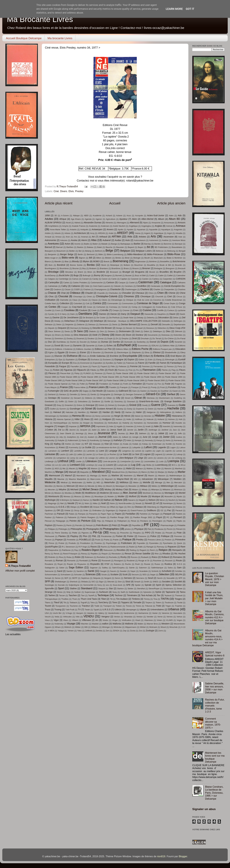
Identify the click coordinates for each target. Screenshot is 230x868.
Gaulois (154, 391)
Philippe (51, 529)
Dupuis (165, 342)
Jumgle (135, 437)
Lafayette (136, 447)
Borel (104, 265)
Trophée (178, 606)
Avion (67, 244)
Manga (59, 472)
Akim (134, 219)
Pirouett (169, 533)
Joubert (91, 437)
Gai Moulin (98, 391)
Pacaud (179, 510)
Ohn (129, 507)
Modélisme (91, 493)
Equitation (70, 360)
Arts (153, 236)
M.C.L (175, 465)
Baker (95, 244)
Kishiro (68, 444)
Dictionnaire (125, 331)
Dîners (58, 335)
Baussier (120, 247)
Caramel (135, 279)
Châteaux (75, 293)
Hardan (106, 412)
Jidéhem (143, 433)
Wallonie (129, 624)
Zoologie (150, 631)
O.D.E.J (62, 507)
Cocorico (157, 300)
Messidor (132, 486)
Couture (83, 310)
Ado (180, 215)
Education (180, 349)
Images (61, 426)
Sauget (103, 571)
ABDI (86, 216)
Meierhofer (110, 482)
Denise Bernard (129, 324)
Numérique (168, 503)
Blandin (58, 261)
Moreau (67, 496)
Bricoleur (69, 272)
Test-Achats (147, 595)
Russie (147, 564)
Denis (115, 325)
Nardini (96, 500)
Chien (161, 293)
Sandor (70, 571)
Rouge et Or (144, 561)
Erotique (82, 359)
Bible (101, 254)
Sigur (101, 582)
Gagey (86, 391)
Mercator (178, 482)
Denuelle (166, 325)
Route (179, 560)
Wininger (106, 627)
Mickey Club (122, 489)
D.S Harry (62, 314)
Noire (112, 503)
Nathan (107, 500)
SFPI (48, 581)
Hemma (76, 416)
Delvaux (92, 325)
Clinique (130, 300)
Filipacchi (81, 370)
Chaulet (89, 293)
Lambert (65, 451)
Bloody (76, 261)
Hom (47, 423)
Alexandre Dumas (92, 223)
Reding (133, 550)
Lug (133, 465)
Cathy (64, 286)
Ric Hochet (180, 554)
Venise (117, 617)
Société (178, 582)
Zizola (133, 631)
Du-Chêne (169, 338)
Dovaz (101, 338)
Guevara (171, 405)
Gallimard (123, 391)
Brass (126, 268)
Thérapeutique (51, 599)
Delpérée (69, 325)
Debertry (151, 318)
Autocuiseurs (140, 240)
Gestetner (65, 398)
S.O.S (179, 564)
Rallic (140, 547)
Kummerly (73, 447)
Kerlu (168, 440)
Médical (64, 482)
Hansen (94, 412)
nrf (157, 503)
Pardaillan (131, 514)
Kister (78, 444)
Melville (147, 482)
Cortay (134, 307)
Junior (166, 437)
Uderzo (118, 610)
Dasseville (149, 314)
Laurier (89, 454)
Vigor (56, 620)
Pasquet (167, 514)
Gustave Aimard (105, 409)
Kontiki (169, 444)
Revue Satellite (143, 554)
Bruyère (178, 272)
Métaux (144, 486)
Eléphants (136, 352)
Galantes (111, 391)
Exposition (98, 363)
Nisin (87, 503)
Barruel (59, 247)
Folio (74, 384)
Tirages (178, 599)
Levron (112, 458)
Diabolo (92, 331)
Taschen (73, 595)
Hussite (179, 423)
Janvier (130, 430)
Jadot (94, 430)
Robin (78, 557)
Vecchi (48, 617)
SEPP (75, 578)
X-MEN (51, 631)
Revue (128, 554)
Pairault (61, 514)
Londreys (90, 465)
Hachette (173, 408)
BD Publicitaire (161, 247)
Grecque (90, 405)
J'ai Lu (61, 430)
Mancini (168, 469)
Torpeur (149, 603)
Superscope (90, 592)
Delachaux (70, 321)
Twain (87, 610)
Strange (49, 592)
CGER (77, 289)
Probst (61, 543)
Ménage (159, 482)
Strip (68, 592)
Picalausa (159, 529)
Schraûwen (66, 575)
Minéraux (178, 490)
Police (153, 536)
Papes (118, 514)
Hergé (117, 416)
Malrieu (150, 469)
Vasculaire (178, 613)
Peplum (49, 525)
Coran (89, 307)
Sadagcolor (50, 568)
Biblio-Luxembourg (115, 254)
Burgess (108, 275)
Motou (88, 496)
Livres (137, 461)
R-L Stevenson (68, 547)
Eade (100, 346)
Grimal (111, 405)
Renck (57, 554)
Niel (62, 503)
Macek (72, 469)
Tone (115, 602)
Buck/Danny (50, 275)
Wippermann (131, 627)
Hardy (118, 412)
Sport (61, 588)
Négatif (142, 500)
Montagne (170, 493)
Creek (94, 310)
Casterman (146, 282)
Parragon (155, 514)
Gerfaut (171, 394)
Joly (61, 437)
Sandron (80, 571)
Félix (113, 366)
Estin (150, 360)
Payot (159, 517)
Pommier (178, 536)
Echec (110, 345)
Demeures (104, 325)
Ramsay (161, 547)
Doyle (110, 338)
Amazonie (156, 223)
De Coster (101, 318)
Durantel (178, 342)
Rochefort (101, 557)
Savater (123, 571)
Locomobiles (150, 461)
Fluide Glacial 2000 (156, 380)
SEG (145, 575)
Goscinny (119, 401)
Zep (125, 631)
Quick (179, 543)
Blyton (86, 261)
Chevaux (140, 293)
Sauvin (113, 571)
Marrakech (81, 476)
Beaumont (61, 251)
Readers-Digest (90, 550)
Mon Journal (130, 493)
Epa (60, 360)
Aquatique (166, 230)
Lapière (148, 451)
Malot (129, 468)
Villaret (75, 620)
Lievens (160, 458)
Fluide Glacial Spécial (58, 384)
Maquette (84, 472)
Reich (152, 550)
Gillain (109, 398)
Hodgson (107, 419)
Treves (129, 606)
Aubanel (107, 240)
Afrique (63, 219)
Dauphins (162, 314)
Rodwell (145, 557)
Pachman (49, 514)
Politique (165, 536)
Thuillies (65, 599)
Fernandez (158, 366)
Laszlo (62, 454)
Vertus (179, 617)
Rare (183, 547)
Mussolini (169, 496)
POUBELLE (85, 540)
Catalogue (166, 282)
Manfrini (48, 472)
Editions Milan (122, 349)
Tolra (92, 603)
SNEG (156, 582)
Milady (145, 490)
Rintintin (52, 557)
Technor (119, 595)
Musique (156, 496)
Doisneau (166, 335)
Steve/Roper (154, 589)
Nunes (179, 503)
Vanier (155, 613)
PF (146, 525)
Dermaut (74, 328)
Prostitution (85, 543)
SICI (93, 582)
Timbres (136, 599)
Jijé (152, 433)
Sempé (48, 578)
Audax (118, 240)
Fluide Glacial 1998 (115, 380)
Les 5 (81, 458)
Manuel (73, 472)
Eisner (83, 352)
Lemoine (49, 458)
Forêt (126, 384)
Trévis (138, 606)
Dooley (70, 338)
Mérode (91, 486)
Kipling (57, 444)
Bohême (153, 261)
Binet (127, 258)
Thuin (75, 599)
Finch (111, 370)
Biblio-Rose (174, 254)
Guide (182, 405)
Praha (106, 540)
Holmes (171, 419)
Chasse (52, 293)
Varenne (165, 613)
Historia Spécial (64, 419)
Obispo (73, 507)
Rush (138, 564)
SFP (180, 578)
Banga (114, 244)
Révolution (116, 554)
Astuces (64, 240)
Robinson (89, 557)
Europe (65, 363)
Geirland (52, 394)
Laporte (168, 451)
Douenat (80, 338)
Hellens (179, 412)
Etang (159, 360)
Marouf (68, 475)
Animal (169, 226)
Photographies (111, 529)
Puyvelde (141, 543)
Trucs (48, 610)
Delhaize (49, 325)
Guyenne (140, 409)
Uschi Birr (57, 613)
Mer (168, 482)
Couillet (48, 310)
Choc (51, 296)
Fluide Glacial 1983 (146, 373)
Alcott (68, 223)
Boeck (106, 261)
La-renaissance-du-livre (106, 447)
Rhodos (166, 554)
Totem (158, 603)
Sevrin (160, 578)
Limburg (179, 458)
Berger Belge (67, 254)
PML (94, 536)
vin (97, 620)
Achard (109, 216)
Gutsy (130, 409)
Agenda (88, 219)
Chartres (182, 289)
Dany (124, 314)
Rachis (104, 547)
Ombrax (179, 507)
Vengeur (105, 617)
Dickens (111, 331)
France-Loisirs (97, 387)
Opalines (49, 510)
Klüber (116, 444)
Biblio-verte (68, 258)
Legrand (158, 454)
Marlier (181, 472)
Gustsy (120, 409)
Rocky (124, 557)
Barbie (137, 244)
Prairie (116, 540)
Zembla (99, 631)
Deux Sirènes (55, 331)
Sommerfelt (88, 585)
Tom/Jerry (103, 602)
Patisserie (72, 517)
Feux (47, 370)
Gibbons (89, 398)
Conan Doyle (169, 303)
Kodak (135, 444)
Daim (73, 314)
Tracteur (86, 606)
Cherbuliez (113, 293)
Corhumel (101, 307)
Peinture (86, 521)
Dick (102, 331)
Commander (113, 303)
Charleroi (145, 289)
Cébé (87, 286)
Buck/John (64, 275)
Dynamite (90, 346)
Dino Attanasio (81, 335)
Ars (75, 237)
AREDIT (122, 233)
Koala (126, 444)
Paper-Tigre (106, 514)
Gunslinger (75, 409)
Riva (61, 557)
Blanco (48, 261)
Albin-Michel (147, 219)
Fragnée (178, 384)
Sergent (108, 578)
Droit (134, 338)
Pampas (82, 514)
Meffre (89, 482)
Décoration (164, 318)
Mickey (108, 489)
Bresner (146, 268)
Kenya (159, 440)
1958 (47, 215)
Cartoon (110, 282)
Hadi (47, 412)
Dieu (168, 331)
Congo (182, 303)
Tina (155, 599)
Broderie (101, 272)
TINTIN (165, 599)
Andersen (105, 226)
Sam (179, 568)
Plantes (62, 536)
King (47, 444)
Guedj (145, 405)
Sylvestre (147, 592)
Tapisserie (171, 592)
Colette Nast (50, 303)
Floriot (109, 373)
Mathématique (176, 476)
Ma (64, 469)
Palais (72, 514)
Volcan (48, 624)
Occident (85, 507)
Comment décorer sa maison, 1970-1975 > (213, 723)
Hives (87, 419)
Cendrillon (142, 286)
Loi (57, 465)
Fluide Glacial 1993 (153, 377)
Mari (152, 472)
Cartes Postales (80, 283)
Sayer (133, 571)
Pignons (85, 533)
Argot (169, 233)
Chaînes (87, 289)
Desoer (129, 328)
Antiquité (84, 230)
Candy (95, 279)
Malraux (139, 469)
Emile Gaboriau (98, 356)
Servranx (140, 578)
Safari (62, 568)
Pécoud (48, 521)
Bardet (157, 244)
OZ (162, 510)
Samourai (49, 571)
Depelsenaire (180, 325)
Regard (143, 550)
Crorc (136, 310)
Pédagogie (61, 521)
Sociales (166, 582)
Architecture (80, 233)
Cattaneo (76, 286)
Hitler (77, 419)
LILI (169, 458)
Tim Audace (122, 599)
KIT (87, 444)
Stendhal (141, 589)
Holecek (150, 419)
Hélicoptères (165, 412)
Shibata (84, 582)
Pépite (169, 521)
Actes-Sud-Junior (156, 215)
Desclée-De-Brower (102, 328)
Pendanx (144, 521)
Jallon (103, 430)
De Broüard (88, 318)
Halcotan (70, 412)
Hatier (139, 412)
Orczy (77, 510)
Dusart (48, 346)
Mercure (71, 486)
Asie (180, 237)
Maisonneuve (107, 469)
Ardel (111, 233)
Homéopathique (60, 423)
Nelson (152, 500)
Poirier (130, 536)
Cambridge (64, 279)
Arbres (67, 233)
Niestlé (71, 503)
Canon (105, 279)
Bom (51, 265)
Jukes (115, 437)
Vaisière (91, 613)
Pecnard (178, 517)
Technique (103, 595)
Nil (80, 503)
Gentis (93, 394)
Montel (182, 493)
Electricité (109, 352)
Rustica (168, 564)
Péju (99, 521)
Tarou (183, 592)
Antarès (73, 230)
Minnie (48, 493)
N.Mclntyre (64, 500)
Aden (171, 216)
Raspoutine (53, 550)
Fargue (63, 366)
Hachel (160, 409)
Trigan (168, 606)
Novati (138, 503)
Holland (161, 419)
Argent (147, 233)
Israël (148, 426)
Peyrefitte (136, 525)
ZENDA (116, 631)
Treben (119, 606)
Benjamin (52, 254)
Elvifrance (72, 356)
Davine (56, 318)
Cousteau (69, 310)
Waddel (95, 624)
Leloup (179, 454)
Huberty (126, 423)
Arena (138, 233)
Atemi (84, 240)
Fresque (135, 387)
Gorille (107, 401)
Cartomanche (97, 283)
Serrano (128, 578)
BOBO (96, 261)
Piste (179, 533)
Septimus (85, 578)
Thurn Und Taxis (89, 599)
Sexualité (171, 578)
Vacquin (80, 613)
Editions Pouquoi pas (162, 349)
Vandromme (129, 613)
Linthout (63, 461)
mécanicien (147, 479)
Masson (162, 476)
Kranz (62, 447)
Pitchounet (49, 536)
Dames (103, 314)
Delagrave (84, 321)
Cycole (51, 314)
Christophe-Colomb (107, 296)
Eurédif (182, 359)
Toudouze (169, 603)
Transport (107, 606)
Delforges (178, 321)
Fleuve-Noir (65, 373)
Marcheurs (133, 472)
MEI (98, 482)
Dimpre (48, 335)
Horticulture (113, 423)
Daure (172, 314)
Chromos (129, 296)
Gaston (144, 391)
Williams (95, 627)
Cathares (181, 283)
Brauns (136, 268)
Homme (75, 423)
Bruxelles (164, 272)
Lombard (75, 465)
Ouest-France (137, 510)
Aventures (53, 244)
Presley (79, 191)
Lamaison (52, 451)
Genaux (63, 394)
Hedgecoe (151, 412)
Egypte (61, 352)
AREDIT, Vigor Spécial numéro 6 (215, 654)
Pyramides (154, 543)
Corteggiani (147, 307)
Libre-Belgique (126, 458)
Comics (97, 303)
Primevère (180, 540)
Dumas (105, 342)
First (130, 370)
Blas (67, 261)
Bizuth (147, 258)
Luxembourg (161, 465)
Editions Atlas (169, 346)
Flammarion (149, 370)
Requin (105, 554)
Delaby (57, 321)
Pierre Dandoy (61, 533)
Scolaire (114, 574)
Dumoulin (129, 342)
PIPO (148, 533)
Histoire (160, 416)
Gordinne (96, 401)
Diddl (138, 331)
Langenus (126, 451)
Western (166, 624)
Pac (169, 510)
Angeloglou (146, 226)
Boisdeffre (165, 261)
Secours (135, 575)
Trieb (158, 606)
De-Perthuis (114, 318)
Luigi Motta (146, 465)
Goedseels (50, 401)
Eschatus (95, 360)
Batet (100, 247)
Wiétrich (68, 627)
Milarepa (155, 490)
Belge (109, 251)
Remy (47, 554)
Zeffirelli (89, 631)
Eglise (51, 352)
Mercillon (49, 486)
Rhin (157, 554)
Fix (137, 370)
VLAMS (169, 620)
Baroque (179, 244)
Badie (87, 244)
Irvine (140, 426)
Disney (105, 335)
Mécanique (163, 479)
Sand (60, 571)
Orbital (67, 510)
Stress (60, 592)
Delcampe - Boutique (117, 321)
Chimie (172, 293)
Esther (141, 360)
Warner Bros (152, 624)
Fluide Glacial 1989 (68, 377)
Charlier (157, 289)
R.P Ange (83, 547)
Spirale (148, 585)
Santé (91, 571)
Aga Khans (76, 219)
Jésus (90, 433)
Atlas (94, 240)
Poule (98, 540)
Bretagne (158, 268)
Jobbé (161, 433)
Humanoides (153, 423)
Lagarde (162, 447)
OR (58, 510)
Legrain (147, 454)
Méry (100, 486)
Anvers (110, 229)
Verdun (139, 617)
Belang (88, 251)
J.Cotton (49, 430)
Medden (178, 479)
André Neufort (119, 226)
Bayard (131, 247)
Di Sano (78, 331)
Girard (128, 398)
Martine (115, 475)
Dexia (67, 331)
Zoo (140, 631)
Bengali (182, 251)
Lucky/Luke (122, 465)
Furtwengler (54, 391)
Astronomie (50, 240)
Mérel (81, 486)
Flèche (165, 370)
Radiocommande (118, 547)
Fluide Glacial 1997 (95, 380)
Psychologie (111, 543)
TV (79, 610)
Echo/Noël (124, 345)
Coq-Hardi (77, 307)
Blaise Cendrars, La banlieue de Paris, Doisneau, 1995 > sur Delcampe (214, 793)
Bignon (82, 258)
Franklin (113, 387)
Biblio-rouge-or (51, 258)
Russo (157, 564)
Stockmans (168, 589)
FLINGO (87, 373)
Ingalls (120, 426)
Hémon (88, 416)
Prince (51, 543)
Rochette (113, 557)
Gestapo (52, 398)
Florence (99, 373)
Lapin (158, 451)
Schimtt (155, 571)
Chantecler (115, 289)
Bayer (140, 247)
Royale (70, 564)
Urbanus (173, 609)
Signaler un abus (204, 809)
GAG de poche (71, 391)
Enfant (146, 356)
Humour (167, 423)
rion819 (161, 856)
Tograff (84, 603)
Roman (59, 560)
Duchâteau (61, 342)
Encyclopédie (130, 356)
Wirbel (143, 627)
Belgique (125, 251)
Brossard (114, 272)
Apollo (121, 230)
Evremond (85, 363)
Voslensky (59, 624)
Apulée (130, 230)
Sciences (90, 574)
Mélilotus (124, 482)
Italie (156, 426)
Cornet (124, 307)
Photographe (93, 529)
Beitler (72, 251)
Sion (120, 582)
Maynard (109, 479)
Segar (153, 575)
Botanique (115, 265)
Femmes (146, 366)
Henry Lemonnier (103, 416)
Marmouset (55, 475)
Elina (147, 352)
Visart (138, 620)
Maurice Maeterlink (77, 479)
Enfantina (159, 356)
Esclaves (107, 360)
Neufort (172, 500)
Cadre (161, 275)
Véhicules (67, 617)
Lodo (161, 461)
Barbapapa (125, 244)
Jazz (175, 430)
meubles (182, 486)
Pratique (127, 539)
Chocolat (63, 296)
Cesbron (57, 289)
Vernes (170, 617)
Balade (104, 244)
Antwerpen (97, 229)
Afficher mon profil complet (20, 571)
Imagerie (49, 426)
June (145, 437)
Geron (183, 394)
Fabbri (120, 363)
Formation (137, 384)
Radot (132, 547)
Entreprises (50, 360)
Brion (90, 272)
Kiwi (107, 444)
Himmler (148, 416)
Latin (71, 454)
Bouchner (139, 265)
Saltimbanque (157, 568)
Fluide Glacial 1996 (74, 380)
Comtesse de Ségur (148, 303)
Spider (138, 585)
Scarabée (143, 571)
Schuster (78, 575)
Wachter (85, 624)
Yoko (79, 631)
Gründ (133, 405)
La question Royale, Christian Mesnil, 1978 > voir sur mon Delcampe (214, 579)
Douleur (91, 338)
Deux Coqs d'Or (177, 328)
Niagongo (52, 503)
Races (94, 547)
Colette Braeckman (174, 300)
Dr (117, 338)
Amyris (65, 226)
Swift (123, 592)
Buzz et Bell (140, 275)
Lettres (102, 458)
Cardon (145, 279)
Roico (154, 557)
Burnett (119, 275)
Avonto (77, 244)
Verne (160, 617)
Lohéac (48, 465)
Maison (94, 469)
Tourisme (74, 606)
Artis (130, 237)
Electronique (123, 352)
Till (111, 599)
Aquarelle (153, 230)
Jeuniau (121, 433)
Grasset (49, 405)
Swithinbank (134, 592)
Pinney (113, 533)
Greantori (69, 405)
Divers (64, 191)
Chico (151, 293)
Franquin (124, 387)
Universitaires (157, 610)
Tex (158, 595)
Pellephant (122, 521)
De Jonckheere (71, 318)
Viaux (47, 620)
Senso (58, 578)
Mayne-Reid (123, 479)
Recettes (121, 550)
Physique (139, 529)
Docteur (139, 335)
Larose (179, 451)
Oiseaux (139, 507)
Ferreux (170, 366)
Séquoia (97, 578)
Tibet (103, 599)
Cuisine (147, 310)
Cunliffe (160, 310)
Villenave (86, 620)
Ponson (48, 540)
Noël (103, 503)
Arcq (92, 233)
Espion (131, 359)
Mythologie (50, 500)
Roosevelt (106, 561)
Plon (85, 536)
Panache (93, 514)
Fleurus (52, 373)
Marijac (161, 472)
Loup (100, 465)
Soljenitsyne (74, 585)
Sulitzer (78, 592)
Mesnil (109, 486)
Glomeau (151, 398)
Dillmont (179, 331)
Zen (107, 631)
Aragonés (178, 230)
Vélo (78, 617)
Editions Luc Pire (103, 349)
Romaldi (48, 561)
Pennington (157, 521)
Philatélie (181, 525)
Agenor (99, 219)
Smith (147, 582)
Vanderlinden (114, 613)
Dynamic (78, 345)
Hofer (129, 419)
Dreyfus (125, 338)
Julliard (125, 437)
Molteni (116, 493)
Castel (132, 283)
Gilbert (99, 398)
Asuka (74, 240)
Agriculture (111, 219)
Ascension (169, 237)
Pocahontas (106, 536)
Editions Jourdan (84, 349)
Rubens (117, 564)
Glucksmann (164, 398)
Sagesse (94, 568)
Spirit (158, 585)
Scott (125, 574)
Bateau (90, 247)
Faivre (141, 363)
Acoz (129, 216)
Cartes (66, 283)
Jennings (79, 433)
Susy (115, 592)
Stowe (180, 589)
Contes (52, 307)
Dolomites (178, 335)
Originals (123, 510)
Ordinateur (97, 510)
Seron (118, 578)
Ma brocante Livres (60, 38)
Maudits (49, 479)
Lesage (91, 458)
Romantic (71, 561)
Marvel (140, 475)
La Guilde (87, 447)
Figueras (68, 370)
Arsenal (84, 237)
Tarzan (62, 595)
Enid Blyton (176, 356)
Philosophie (76, 529)
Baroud (48, 247)
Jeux (132, 433)
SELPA (178, 574)
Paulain (103, 517)
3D (56, 216)
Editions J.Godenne (64, 349)
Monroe (157, 493)
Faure (94, 366)
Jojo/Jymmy (50, 437)
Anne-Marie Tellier (58, 230)
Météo (154, 486)
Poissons (142, 536)
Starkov (121, 589)
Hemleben (64, 416)
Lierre (150, 458)
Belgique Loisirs (144, 251)
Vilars (66, 620)
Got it (190, 9)
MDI (136, 479)
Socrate (61, 585)
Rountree (157, 561)
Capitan (124, 279)
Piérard (179, 529)
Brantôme (116, 268)
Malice (119, 469)
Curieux (171, 310)
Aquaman (141, 230)
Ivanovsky (178, 426)
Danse (114, 314)
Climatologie (117, 300)
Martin (104, 476)
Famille (152, 363)
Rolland (165, 557)
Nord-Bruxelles (125, 503)
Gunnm (63, 409)
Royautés (95, 564)
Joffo (180, 433)
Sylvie (158, 592)
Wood (163, 627)
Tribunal (148, 606)
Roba (69, 557)
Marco (144, 472)
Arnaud (48, 237)
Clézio (104, 300)
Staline (73, 588)
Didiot (146, 331)
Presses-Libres (154, 540)
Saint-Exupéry (118, 568)
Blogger (183, 856)
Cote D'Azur (177, 307)
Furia (183, 387)
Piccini (170, 529)
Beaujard (49, 251)
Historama (177, 416)
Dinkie (67, 335)
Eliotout (157, 352)
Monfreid (147, 493)
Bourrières (64, 268)
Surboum (104, 592)
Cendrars (129, 286)
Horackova (99, 423)
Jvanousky (49, 440)
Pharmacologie (167, 525)
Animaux (181, 226)
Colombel (78, 303)
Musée (144, 496)
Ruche (128, 564)
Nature (119, 500)
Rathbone (66, 550)
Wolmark (153, 627)
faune (85, 366)
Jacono (72, 430)
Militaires (166, 490)
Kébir (129, 440)
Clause (84, 300)
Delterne (81, 325)
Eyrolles (109, 363)
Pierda (48, 533)
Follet (82, 384)
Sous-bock (118, 585)
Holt (180, 419)
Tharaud (179, 595)
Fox (159, 384)
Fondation (104, 384)
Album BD (174, 219)
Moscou (78, 496)
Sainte (132, 568)
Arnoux (58, 237)
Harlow (128, 412)
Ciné (56, 191)
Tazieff (91, 595)
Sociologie (49, 585)
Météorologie (167, 486)
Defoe (176, 318)
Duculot (83, 342)
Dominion (59, 338)
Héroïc (127, 416)
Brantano (104, 268)
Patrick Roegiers (88, 517)
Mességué (120, 486)
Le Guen (100, 454)
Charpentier (169, 289)
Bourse (76, 268)
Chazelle (101, 293)
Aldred (77, 223)
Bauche (109, 247)
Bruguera (140, 272)
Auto (128, 240)
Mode (78, 493)
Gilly (118, 398)
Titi (65, 603)
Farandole (50, 366)
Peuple (124, 525)
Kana (84, 440)
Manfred (179, 469)
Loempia (173, 461)
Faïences (130, 363)
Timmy (147, 599)
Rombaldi (83, 561)
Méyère (62, 489)
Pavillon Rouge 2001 (120, 517)
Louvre (110, 465)
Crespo (116, 310)
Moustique (99, 496)
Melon (136, 482)
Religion (163, 550)
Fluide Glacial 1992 (132, 377)
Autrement (154, 240)
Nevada (182, 500)
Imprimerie (101, 426)
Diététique (157, 331)
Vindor (105, 620)
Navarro (132, 500)
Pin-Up (97, 532)
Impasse (73, 426)
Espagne (119, 359)
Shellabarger (60, 582)
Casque (122, 283)
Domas (48, 338)
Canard (85, 279)
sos (107, 585)
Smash (137, 582)
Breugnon (170, 268)
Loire (64, 465)
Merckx (60, 486)
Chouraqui (78, 297)
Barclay (147, 244)
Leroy (73, 458)
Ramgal (150, 547)
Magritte (83, 468)
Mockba (68, 493)
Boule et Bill (165, 265)
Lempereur (61, 458)
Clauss (95, 300)
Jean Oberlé (65, 433)
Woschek (173, 627)
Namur (86, 500)
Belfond (98, 251)
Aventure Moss (179, 240)
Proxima (98, 543)
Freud (145, 387)
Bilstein (108, 258)
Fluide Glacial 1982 (125, 373)
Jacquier (84, 430)
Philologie (63, 529)
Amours (182, 223)
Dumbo (116, 342)
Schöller (179, 571)
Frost (162, 387)
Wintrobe (118, 627)
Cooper (65, 307)
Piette (75, 533)
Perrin (69, 525)
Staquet (102, 589)
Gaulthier (165, 391)
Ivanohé (166, 426)
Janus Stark (116, 430)
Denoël (154, 324)
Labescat (124, 447)
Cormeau (113, 307)
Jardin (141, 430)
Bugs (76, 275)
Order (86, 510)
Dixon (129, 335)
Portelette (71, 540)
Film (102, 370)
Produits (72, 543)
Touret (48, 606)
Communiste (127, 303)
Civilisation (50, 300)
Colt (87, 303)
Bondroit (61, 265)
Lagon (173, 447)
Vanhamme (143, 613)
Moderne (104, 493)
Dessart (139, 328)
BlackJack (158, 258)
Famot (163, 363)
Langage (113, 451)
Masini (151, 476)
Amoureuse (169, 223)
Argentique (158, 233)
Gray (59, 405)
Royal (60, 564)
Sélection (164, 574)
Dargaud (135, 314)
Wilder (78, 627)
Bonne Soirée (76, 265)
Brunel (152, 272)
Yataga (61, 631)
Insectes (130, 426)
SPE (128, 585)
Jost (82, 437)
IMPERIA (85, 426)
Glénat (138, 398)
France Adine (80, 387)
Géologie (118, 394)
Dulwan (94, 342)
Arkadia (179, 233)
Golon (71, 401)
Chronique (145, 296)
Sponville (49, 588)
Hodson (119, 419)
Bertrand (91, 254)
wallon (105, 624)
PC (168, 517)
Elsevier (59, 356)
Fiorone (121, 370)
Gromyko (122, 405)
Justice (179, 437)
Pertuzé (89, 525)
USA (47, 613)
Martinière (128, 476)
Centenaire (156, 286)
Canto (114, 279)
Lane (102, 451)
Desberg (85, 328)
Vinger (115, 620)
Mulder (121, 496)
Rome (94, 560)
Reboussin (108, 550)
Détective (162, 328)
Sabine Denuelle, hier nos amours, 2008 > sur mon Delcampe (214, 688)
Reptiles (94, 554)
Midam (135, 490)
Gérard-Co (153, 394)
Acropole (139, 216)
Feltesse (122, 366)
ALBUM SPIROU (53, 223)
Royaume (82, 564)
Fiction (56, 370)
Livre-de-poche (110, 461)
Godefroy (178, 398)
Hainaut (57, 412)
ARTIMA (116, 237)
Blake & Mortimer (174, 258)
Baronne (168, 244)
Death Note (128, 318)
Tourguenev (61, 606)
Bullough (86, 275)
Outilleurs (151, 510)
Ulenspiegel (131, 610)
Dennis (144, 325)
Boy (84, 268)
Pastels (179, 514)
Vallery (101, 613)
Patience (60, 517)
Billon (99, 258)
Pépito (179, 521)
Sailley (105, 568)
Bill (90, 258)
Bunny (97, 275)
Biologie (137, 258)
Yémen (70, 631)
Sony (100, 585)
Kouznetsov (50, 447)
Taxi (83, 595)
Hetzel (137, 416)
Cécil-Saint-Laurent (101, 286)
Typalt (96, 610)
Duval (57, 345)
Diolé (95, 335)
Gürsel (88, 408)
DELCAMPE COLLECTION (144, 321)
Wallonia (117, 624)
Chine (182, 293)
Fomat (92, 384)
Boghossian (140, 261)
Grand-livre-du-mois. (149, 401)
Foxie (168, 384)
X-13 (183, 627)
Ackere (119, 216)
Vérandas (128, 617)
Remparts (177, 550)
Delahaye (98, 321)
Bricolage (54, 272)
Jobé (171, 433)
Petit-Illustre (102, 525)
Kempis (138, 440)
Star (111, 588)
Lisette (79, 461)
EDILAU (155, 346)
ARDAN (101, 233)
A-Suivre (65, 216)
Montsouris (54, 496)
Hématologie (50, 416)
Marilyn (171, 472)
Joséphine (71, 437)
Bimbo (118, 258)
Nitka (95, 503)
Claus (75, 300)
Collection (64, 303)
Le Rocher (111, 454)
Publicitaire (126, 543)
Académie (97, 216)
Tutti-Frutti (70, 610)
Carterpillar (54, 282)
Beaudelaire (177, 247)
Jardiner (165, 430)
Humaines (138, 423)
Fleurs (182, 370)
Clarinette (64, 300)
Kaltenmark (73, 440)
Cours (58, 310)
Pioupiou (137, 533)
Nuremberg (50, 507)
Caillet (170, 275)
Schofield (166, 571)
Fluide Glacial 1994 (174, 377)
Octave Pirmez (100, 507)
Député (51, 328)
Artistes (142, 237)
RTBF (107, 564)
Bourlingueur (50, 268)
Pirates (158, 533)
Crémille (104, 310)
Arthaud (103, 237)
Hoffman (139, 419)
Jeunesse (104, 433)
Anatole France (79, 226)
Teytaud (168, 595)
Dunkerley (141, 342)
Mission (58, 493)
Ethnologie (170, 360)
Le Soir (136, 454)
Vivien (159, 620)
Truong (58, 610)
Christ (89, 297)
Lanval (138, 451)
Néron (162, 500)
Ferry (180, 366)
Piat (149, 529)
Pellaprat (109, 521)
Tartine (52, 595)
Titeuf (57, 602)
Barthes (70, 247)
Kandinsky (94, 440)
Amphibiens (53, 226)
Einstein (73, 352)
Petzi (114, 525)
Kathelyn (118, 440)
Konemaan (157, 444)
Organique (110, 510)
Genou (84, 394)
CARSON (181, 279)
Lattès (80, 454)
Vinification (126, 620)
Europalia (53, 363)
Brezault (182, 268)
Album (161, 219)
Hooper (86, 423)
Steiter (130, 589)
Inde (111, 426)
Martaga (94, 476)
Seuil (150, 578)
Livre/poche (126, 461)
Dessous (150, 328)
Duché (73, 342)
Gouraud (131, 401)
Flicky (77, 373)
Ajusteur (123, 219)
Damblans (85, 314)
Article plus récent (59, 203)
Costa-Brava (161, 307)
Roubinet (131, 561)
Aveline (165, 240)
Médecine (50, 482)
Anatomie (93, 226)
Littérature (91, 461)
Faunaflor (75, 366)
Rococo (134, 557)
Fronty (154, 387)
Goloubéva (83, 401)
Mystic (179, 496)
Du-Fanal (181, 338)
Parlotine (144, 514)
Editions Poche (140, 349)
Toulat (180, 603)
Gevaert (77, 398)
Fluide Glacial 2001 (177, 380)
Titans (47, 603)
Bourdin (179, 265)
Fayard (104, 366)
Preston (168, 540)
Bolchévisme (179, 261)
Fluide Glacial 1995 (53, 380)
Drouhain (145, 338)
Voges (179, 620)
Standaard (87, 588)
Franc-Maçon (51, 387)
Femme (134, 366)
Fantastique (176, 363)
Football (116, 384)
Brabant (93, 268)
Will (86, 627)
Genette (73, 394)
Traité (97, 606)
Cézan (68, 289)
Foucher (150, 384)
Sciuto (104, 575)
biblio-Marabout (135, 254)
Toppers (125, 602)
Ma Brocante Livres (40, 19)
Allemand (134, 223)
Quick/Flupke (51, 547)
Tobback (73, 603)
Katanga (106, 440)
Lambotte (91, 451)
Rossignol (119, 561)
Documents (153, 335)
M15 (57, 469)
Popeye (59, 540)
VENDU (89, 616)
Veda (57, 617)
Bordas (91, 265)
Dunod (153, 342)
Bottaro (127, 265)
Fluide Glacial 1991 (110, 377)
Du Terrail (157, 338)
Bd (148, 247)
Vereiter (150, 617)
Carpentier (167, 279)
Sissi (128, 582)
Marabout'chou (118, 472)
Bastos (80, 247)
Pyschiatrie (168, 543)
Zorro (161, 631)
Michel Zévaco (91, 489)
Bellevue (160, 251)
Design (119, 328)
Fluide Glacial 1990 (89, 377)
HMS (96, 419)
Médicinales (77, 482)
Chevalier (126, 293)
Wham (58, 627)
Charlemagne (131, 289)
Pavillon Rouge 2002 (143, 517)
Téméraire (132, 595)
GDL (183, 391)
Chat (63, 293)
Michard (74, 489)
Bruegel (126, 272)
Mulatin (111, 496)
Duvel (67, 346)
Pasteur (48, 517)
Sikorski (111, 582)
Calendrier (181, 275)
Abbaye (76, 216)
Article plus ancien (171, 203)
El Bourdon (96, 352)
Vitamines (149, 620)
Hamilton (82, 412)
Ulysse (143, 610)
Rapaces (172, 547)
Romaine (178, 557)
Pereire (60, 525)
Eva (75, 363)
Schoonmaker (51, 575)
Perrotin (79, 525)
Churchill (159, 297)
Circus (179, 297)
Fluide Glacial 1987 (167, 373)
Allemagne (121, 223)
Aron (68, 237)
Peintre (73, 521)
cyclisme (182, 310)
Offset (112, 507)
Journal (102, 437)
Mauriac (61, 479)
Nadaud (76, 500)
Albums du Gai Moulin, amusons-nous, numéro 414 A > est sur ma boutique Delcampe (207, 638)
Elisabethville (171, 352)
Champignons (100, 289)
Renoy (84, 554)
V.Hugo (69, 613)
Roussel (169, 561)
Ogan (121, 507)
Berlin (80, 254)
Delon (59, 325)
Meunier (51, 490)
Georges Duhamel (134, 394)
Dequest (62, 328)
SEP (66, 578)
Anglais (158, 226)
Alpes (145, 223)
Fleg (173, 370)
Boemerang (121, 261)
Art (93, 237)
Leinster (169, 454)
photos (128, 529)
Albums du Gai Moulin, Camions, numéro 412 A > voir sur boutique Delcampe (215, 617)
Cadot (152, 275)
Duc (50, 342)
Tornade (137, 602)
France (64, 387)
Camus (75, 279)
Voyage (71, 623)
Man (159, 469)
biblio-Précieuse (155, 254)
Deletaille (166, 321)
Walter (140, 624)
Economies (143, 346)
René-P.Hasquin (70, 554)
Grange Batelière (173, 401)
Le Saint (124, 454)
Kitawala (97, 444)
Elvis (71, 191)
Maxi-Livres (95, 479)
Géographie (105, 394)
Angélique (133, 226)
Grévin (101, 405)
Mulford (133, 496)
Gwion (151, 409)
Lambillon (78, 451)
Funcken (172, 387)
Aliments (109, 223)
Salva (170, 568)
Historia (49, 419)
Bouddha (151, 265)
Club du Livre (143, 300)
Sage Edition (76, 567)
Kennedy (149, 440)
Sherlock (74, 582)
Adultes (49, 219)
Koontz (179, 444)
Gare (134, 391)
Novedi (148, 503)
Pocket (119, 536)
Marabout (98, 472)
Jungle (155, 437)
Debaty (140, 318)
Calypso (51, 279)
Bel (80, 251)
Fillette (93, 370)
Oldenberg (152, 507)
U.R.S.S (106, 610)
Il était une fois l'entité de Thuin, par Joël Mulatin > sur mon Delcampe (214, 598)
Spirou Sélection (174, 585)
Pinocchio (124, 533)
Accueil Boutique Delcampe (24, 38)
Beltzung (171, 251)
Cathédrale (53, 286)
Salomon (143, 568)
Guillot (53, 409)
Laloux (182, 447)
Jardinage (153, 430)
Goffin (61, 401)
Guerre (156, 405)
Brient (80, 272)
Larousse (50, 454)
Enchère (114, 356)
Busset (128, 275)
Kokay (145, 444)
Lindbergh (49, 461)
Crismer (126, 310)
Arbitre (48, 233)
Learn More (174, 9)
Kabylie (61, 440)
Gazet (175, 391)
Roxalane (49, 564)
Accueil (115, 203)
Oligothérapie (166, 507)
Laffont (148, 447)
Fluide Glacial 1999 (136, 380)
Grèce (79, 405)
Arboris (58, 233)
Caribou (156, 279)
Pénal (133, 521)
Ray (76, 550)
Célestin (117, 286)
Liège (140, 458)
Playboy (74, 536)
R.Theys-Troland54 (20, 566)
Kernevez (178, 440)
